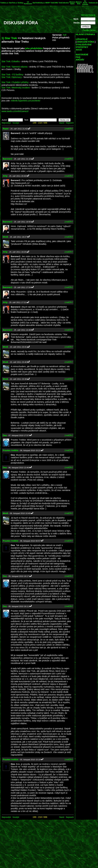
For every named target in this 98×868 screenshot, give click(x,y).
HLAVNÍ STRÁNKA (85, 34)
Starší (62, 123)
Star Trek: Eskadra (11, 61)
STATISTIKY (82, 47)
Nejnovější (6, 123)
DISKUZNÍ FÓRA (86, 42)
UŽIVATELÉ (82, 39)
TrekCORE (54, 3)
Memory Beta (79, 3)
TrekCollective (64, 3)
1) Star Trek (9, 38)
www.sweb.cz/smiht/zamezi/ (15, 111)
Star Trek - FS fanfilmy (12, 75)
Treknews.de (93, 3)
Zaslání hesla (89, 30)
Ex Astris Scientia (85, 3)
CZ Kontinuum (28, 3)
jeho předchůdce (34, 48)
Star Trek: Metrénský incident (16, 88)
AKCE (79, 50)
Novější (16, 123)
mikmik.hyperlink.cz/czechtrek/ (26, 101)
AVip (5, 176)
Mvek (5, 237)
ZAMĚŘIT (69, 129)
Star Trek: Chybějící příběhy (15, 82)
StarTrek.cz (13, 3)
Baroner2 (7, 159)
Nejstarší (70, 123)
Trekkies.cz (4, 3)
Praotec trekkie (11, 450)
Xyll (65, 35)
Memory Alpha (72, 3)
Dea (5, 435)
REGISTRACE (88, 15)
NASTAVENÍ (82, 55)
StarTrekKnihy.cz (39, 3)
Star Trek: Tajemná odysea (14, 67)
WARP (48, 3)
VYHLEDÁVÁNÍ (84, 45)
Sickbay (21, 3)
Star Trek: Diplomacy (12, 77)
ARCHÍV (80, 60)
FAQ (78, 57)
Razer (6, 129)
